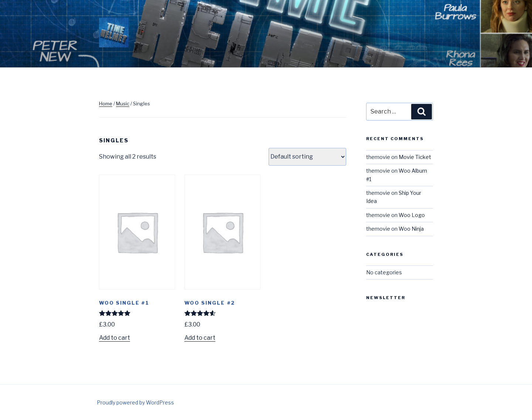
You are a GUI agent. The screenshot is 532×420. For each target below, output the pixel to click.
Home (106, 104)
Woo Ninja (411, 229)
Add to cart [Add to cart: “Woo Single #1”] (115, 338)
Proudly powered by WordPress (135, 402)
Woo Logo (412, 215)
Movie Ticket (415, 157)
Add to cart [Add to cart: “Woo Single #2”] (200, 338)
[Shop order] (307, 157)
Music (123, 104)
